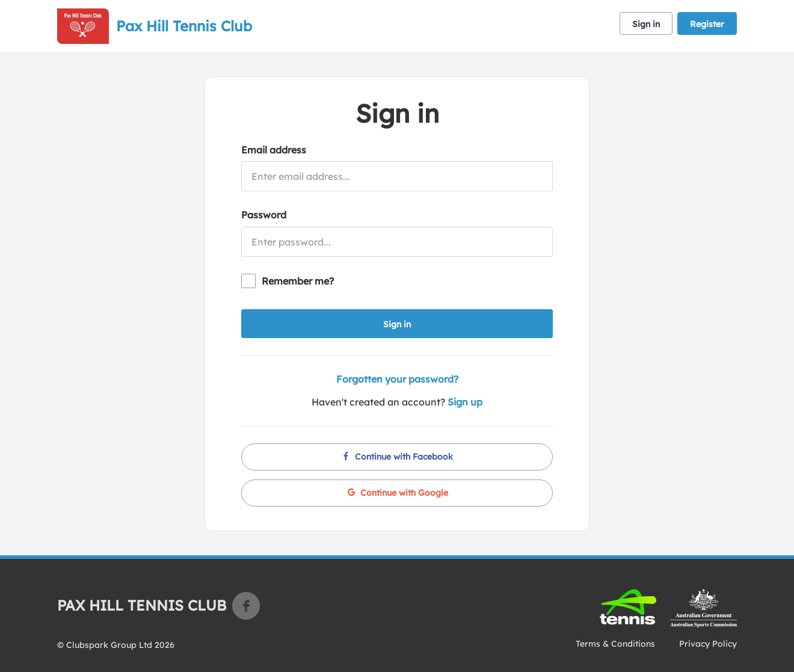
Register (707, 24)
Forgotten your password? (397, 379)
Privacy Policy (708, 644)
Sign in (646, 24)
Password (264, 215)
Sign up (465, 402)
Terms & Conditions (615, 644)
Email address (274, 150)
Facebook (246, 606)
